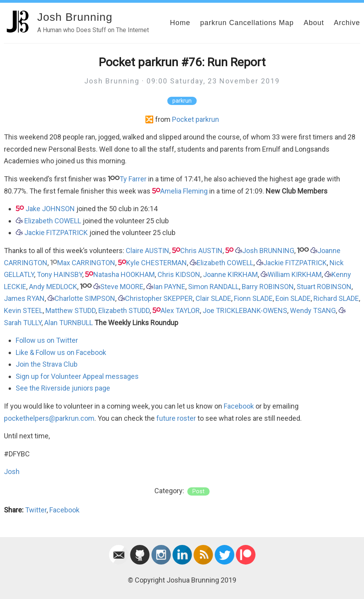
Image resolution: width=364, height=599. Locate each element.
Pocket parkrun (196, 119)
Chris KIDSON (179, 274)
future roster (176, 418)
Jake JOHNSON (50, 209)
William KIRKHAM (295, 274)
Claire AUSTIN (148, 251)
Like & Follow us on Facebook (61, 352)
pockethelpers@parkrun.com (49, 418)
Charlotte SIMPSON (85, 298)
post (198, 491)
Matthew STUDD (71, 310)
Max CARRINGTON (86, 263)
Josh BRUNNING (268, 251)
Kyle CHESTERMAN (157, 263)
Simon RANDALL (214, 287)
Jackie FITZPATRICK (56, 233)
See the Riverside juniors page (63, 388)
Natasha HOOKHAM (124, 274)
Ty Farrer (133, 179)
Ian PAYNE (169, 287)
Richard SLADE (336, 298)
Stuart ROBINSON (324, 287)
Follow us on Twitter (47, 340)
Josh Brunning (75, 17)
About (314, 23)
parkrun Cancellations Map (247, 23)
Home (180, 23)
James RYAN (24, 298)
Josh (12, 471)
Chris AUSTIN (201, 251)
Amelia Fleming (184, 191)
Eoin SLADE (293, 298)
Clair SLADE (213, 298)
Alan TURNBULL (69, 323)
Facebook (239, 406)
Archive (347, 23)
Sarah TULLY (23, 323)
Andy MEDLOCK (53, 287)
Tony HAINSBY (60, 274)
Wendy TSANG (313, 310)
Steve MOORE (122, 287)
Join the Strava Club (47, 364)
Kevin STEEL (23, 310)
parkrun (182, 101)
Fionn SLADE (253, 298)
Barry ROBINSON (268, 287)
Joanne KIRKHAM (230, 274)
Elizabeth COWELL (53, 221)
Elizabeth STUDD (124, 310)
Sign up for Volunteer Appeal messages (77, 376)
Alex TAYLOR (180, 310)
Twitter (36, 510)
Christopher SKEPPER (159, 298)
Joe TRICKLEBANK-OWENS (245, 310)
